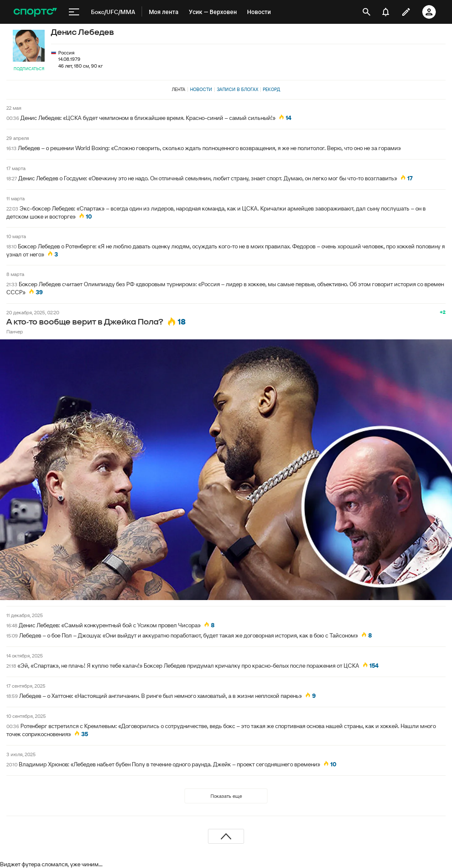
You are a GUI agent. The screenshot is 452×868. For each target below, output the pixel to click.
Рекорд (271, 89)
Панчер (15, 332)
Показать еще (226, 796)
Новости (201, 89)
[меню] (74, 12)
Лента (179, 89)
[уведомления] (386, 12)
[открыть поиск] (367, 12)
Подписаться (29, 69)
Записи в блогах (237, 89)
